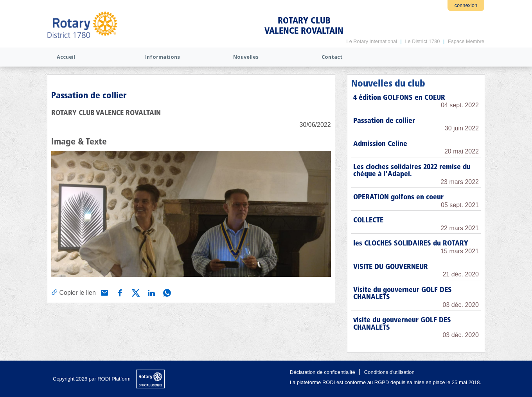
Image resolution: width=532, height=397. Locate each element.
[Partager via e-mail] (104, 292)
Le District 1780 (422, 41)
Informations (163, 57)
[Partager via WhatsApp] (166, 292)
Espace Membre (466, 41)
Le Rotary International (372, 41)
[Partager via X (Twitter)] (135, 292)
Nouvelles (246, 57)
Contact (332, 57)
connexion (466, 5)
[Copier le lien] (74, 292)
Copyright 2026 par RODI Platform (92, 379)
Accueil (66, 57)
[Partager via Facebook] (119, 292)
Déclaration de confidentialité (323, 372)
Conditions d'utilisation (389, 372)
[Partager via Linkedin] (151, 292)
